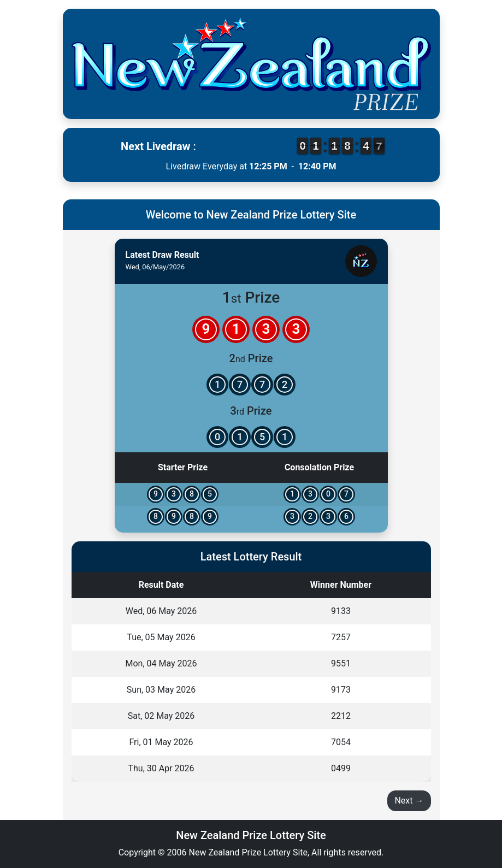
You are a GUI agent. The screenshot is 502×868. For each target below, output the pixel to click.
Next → (409, 801)
